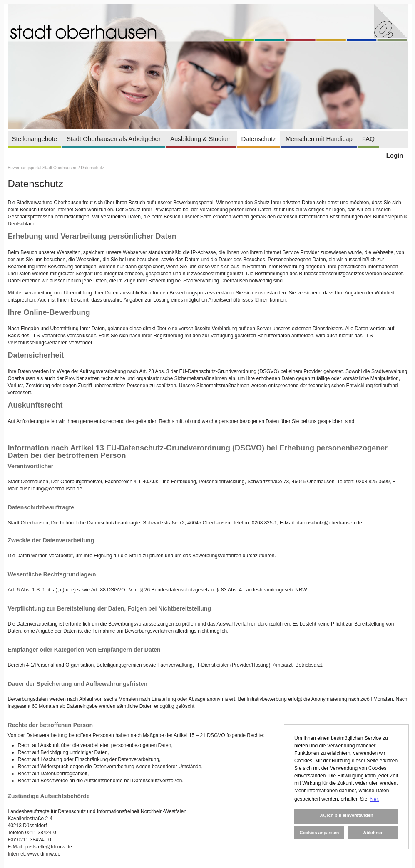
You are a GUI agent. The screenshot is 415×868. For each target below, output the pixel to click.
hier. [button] (374, 799)
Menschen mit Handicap (319, 139)
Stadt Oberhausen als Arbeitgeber (114, 139)
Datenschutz (259, 139)
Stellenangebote (35, 139)
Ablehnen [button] (373, 833)
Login (395, 155)
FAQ (368, 139)
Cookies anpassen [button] (319, 833)
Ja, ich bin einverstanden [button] (346, 815)
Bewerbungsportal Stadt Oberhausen (43, 168)
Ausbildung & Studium (201, 139)
